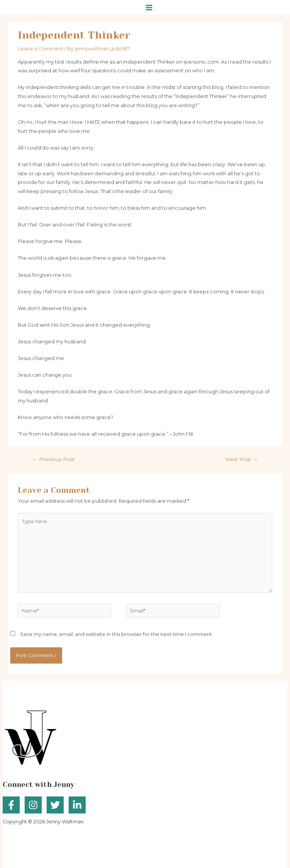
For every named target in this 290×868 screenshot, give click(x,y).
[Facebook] (11, 805)
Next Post (241, 459)
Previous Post (53, 459)
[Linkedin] (77, 805)
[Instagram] (33, 805)
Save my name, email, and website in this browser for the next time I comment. (117, 634)
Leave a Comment (41, 49)
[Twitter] (55, 805)
